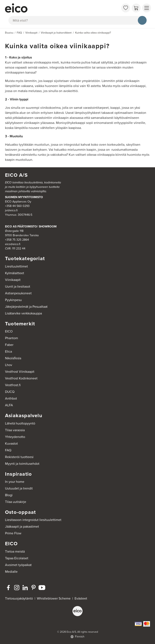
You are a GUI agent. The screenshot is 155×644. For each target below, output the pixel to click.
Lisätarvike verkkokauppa (23, 313)
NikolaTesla (13, 358)
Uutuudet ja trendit (19, 488)
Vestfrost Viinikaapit (20, 372)
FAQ (8, 450)
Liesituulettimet (16, 266)
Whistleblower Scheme (54, 598)
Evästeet (81, 598)
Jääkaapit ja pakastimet (22, 526)
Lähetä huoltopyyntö (20, 423)
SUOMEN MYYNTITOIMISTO (24, 197)
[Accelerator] (62, 8)
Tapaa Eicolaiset (17, 558)
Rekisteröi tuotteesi (19, 457)
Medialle (11, 572)
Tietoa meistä (15, 551)
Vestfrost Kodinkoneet (21, 378)
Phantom (12, 338)
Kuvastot (11, 443)
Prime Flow (13, 533)
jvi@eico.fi (11, 210)
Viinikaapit (13, 280)
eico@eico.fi (13, 244)
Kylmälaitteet (15, 273)
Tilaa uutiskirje (16, 502)
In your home (15, 482)
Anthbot (11, 398)
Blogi (9, 495)
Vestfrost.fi (13, 385)
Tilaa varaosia (15, 430)
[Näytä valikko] (147, 8)
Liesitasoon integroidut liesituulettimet (33, 520)
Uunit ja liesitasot (18, 286)
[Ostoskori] (136, 8)
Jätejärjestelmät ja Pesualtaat (26, 307)
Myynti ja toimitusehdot (22, 464)
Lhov (9, 365)
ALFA (9, 405)
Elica (8, 351)
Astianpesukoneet (18, 293)
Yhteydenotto (15, 437)
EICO (9, 331)
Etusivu (9, 33)
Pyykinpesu (13, 300)
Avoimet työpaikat (18, 565)
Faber (9, 345)
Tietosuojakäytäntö (19, 598)
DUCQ (10, 392)
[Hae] (142, 20)
